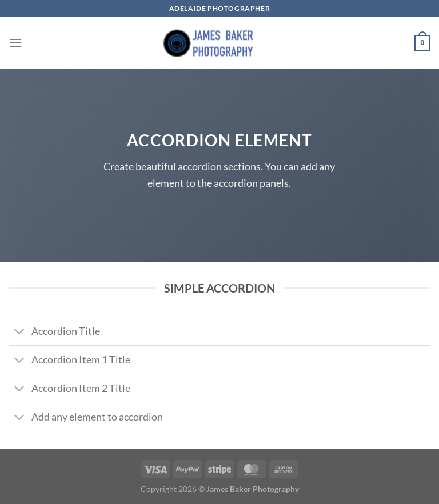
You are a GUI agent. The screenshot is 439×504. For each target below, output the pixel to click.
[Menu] (15, 43)
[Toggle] (20, 332)
